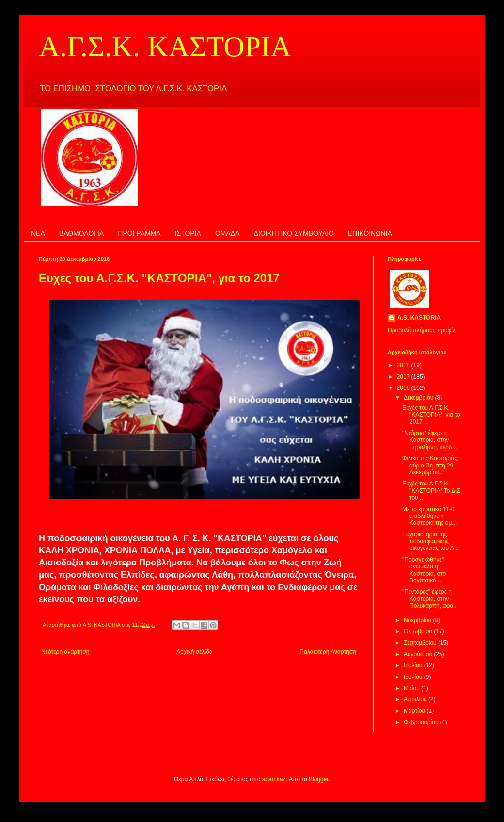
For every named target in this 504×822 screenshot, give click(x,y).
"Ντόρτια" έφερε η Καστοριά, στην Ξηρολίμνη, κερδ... (430, 440)
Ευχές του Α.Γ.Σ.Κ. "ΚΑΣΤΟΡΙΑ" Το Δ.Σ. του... (432, 491)
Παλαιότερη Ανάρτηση (328, 652)
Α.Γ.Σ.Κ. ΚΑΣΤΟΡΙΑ (165, 47)
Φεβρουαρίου (422, 722)
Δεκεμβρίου (419, 398)
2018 (404, 365)
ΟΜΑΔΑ (228, 233)
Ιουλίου (414, 665)
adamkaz (274, 779)
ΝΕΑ (38, 233)
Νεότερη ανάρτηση (65, 652)
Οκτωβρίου (419, 631)
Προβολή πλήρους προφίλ (422, 330)
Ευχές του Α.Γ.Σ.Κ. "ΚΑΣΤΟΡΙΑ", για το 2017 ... (431, 415)
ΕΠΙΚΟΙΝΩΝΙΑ (370, 233)
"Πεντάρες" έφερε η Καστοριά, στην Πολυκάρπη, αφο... (430, 599)
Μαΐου (412, 688)
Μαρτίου (415, 711)
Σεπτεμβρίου (421, 643)
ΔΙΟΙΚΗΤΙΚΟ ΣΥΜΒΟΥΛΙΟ (294, 233)
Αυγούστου (419, 654)
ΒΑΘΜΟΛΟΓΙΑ (81, 233)
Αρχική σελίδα (195, 652)
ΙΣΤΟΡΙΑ (188, 233)
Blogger (319, 779)
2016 (404, 388)
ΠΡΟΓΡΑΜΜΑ (139, 233)
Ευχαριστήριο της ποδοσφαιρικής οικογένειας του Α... (431, 541)
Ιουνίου (414, 677)
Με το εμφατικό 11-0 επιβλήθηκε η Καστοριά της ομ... (429, 516)
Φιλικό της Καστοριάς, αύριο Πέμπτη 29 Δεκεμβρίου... (430, 465)
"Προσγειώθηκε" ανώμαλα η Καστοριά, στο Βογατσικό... (424, 570)
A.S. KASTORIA (419, 318)
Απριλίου (416, 699)
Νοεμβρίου (418, 620)
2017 (404, 377)
